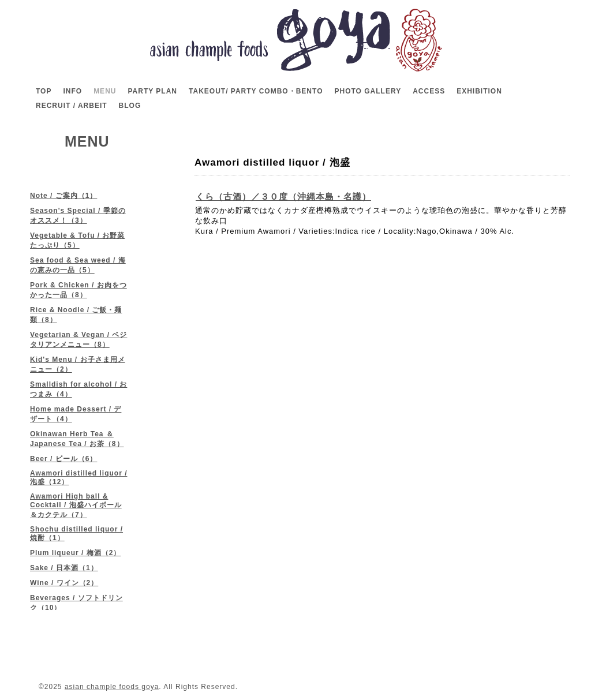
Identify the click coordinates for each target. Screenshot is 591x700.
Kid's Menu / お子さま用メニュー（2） (78, 364)
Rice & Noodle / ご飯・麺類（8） (76, 315)
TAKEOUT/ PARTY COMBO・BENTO (256, 91)
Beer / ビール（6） (63, 459)
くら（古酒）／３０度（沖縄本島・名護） (283, 196)
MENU (105, 91)
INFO (72, 91)
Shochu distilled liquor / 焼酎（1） (76, 534)
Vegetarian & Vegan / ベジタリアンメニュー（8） (78, 340)
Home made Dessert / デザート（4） (76, 414)
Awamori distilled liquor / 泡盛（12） (78, 478)
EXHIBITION (479, 91)
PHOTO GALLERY (368, 91)
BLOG (130, 106)
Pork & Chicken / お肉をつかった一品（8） (78, 290)
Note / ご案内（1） (63, 196)
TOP (44, 91)
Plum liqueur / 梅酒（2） (75, 553)
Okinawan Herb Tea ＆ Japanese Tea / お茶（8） (77, 439)
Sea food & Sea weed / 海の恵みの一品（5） (78, 265)
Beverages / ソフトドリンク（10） (76, 603)
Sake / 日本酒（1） (64, 568)
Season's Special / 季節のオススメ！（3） (78, 216)
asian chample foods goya (112, 687)
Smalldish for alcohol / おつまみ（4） (78, 389)
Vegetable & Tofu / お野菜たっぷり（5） (77, 240)
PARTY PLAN (152, 91)
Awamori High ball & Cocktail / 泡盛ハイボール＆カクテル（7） (76, 506)
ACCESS (429, 91)
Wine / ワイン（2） (64, 583)
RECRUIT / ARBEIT (72, 106)
